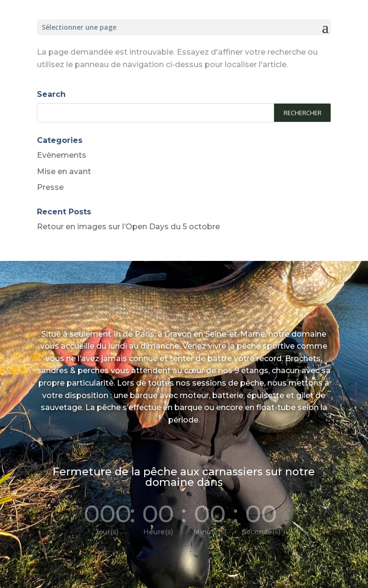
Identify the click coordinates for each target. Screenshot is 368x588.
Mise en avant (64, 171)
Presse (50, 187)
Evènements (62, 155)
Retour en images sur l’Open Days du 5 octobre (128, 227)
